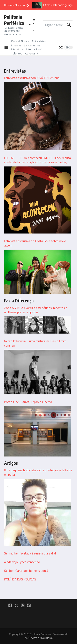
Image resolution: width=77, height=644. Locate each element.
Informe (16, 45)
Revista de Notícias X (41, 638)
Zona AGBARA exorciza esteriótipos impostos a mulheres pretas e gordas (36, 310)
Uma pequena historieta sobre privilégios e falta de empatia (38, 472)
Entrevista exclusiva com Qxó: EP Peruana (32, 78)
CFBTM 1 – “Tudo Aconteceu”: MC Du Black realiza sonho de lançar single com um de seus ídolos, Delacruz (37, 160)
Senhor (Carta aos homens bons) (26, 571)
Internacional (34, 49)
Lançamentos (32, 45)
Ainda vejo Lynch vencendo (22, 562)
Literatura (17, 49)
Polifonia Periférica (14, 20)
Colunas (32, 53)
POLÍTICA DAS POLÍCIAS (20, 579)
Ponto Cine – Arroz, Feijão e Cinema (28, 402)
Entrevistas (39, 41)
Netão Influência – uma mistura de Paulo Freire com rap (35, 343)
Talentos (17, 53)
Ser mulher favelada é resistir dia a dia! (30, 553)
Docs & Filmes (20, 41)
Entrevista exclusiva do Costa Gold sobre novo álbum (35, 243)
